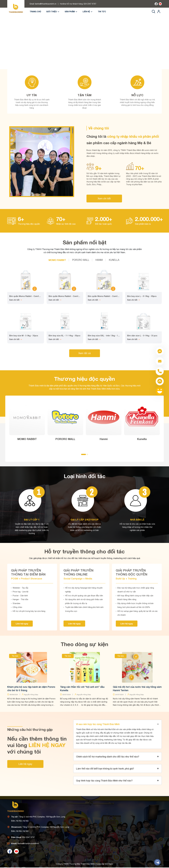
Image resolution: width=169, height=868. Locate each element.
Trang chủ (35, 12)
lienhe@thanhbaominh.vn (46, 4)
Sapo (111, 864)
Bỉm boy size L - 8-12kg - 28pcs (142, 296)
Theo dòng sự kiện (84, 644)
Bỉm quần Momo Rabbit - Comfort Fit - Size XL (71, 296)
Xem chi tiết (104, 199)
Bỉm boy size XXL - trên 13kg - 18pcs (105, 335)
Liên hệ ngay (22, 624)
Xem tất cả (85, 353)
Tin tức (102, 12)
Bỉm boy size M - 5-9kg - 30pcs (24, 335)
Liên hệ (88, 12)
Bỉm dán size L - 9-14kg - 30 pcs (142, 335)
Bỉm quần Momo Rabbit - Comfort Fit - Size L (109, 296)
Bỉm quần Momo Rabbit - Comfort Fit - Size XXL (32, 296)
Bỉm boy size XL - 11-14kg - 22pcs (64, 335)
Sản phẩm (71, 12)
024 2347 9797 (90, 4)
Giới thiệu (53, 12)
